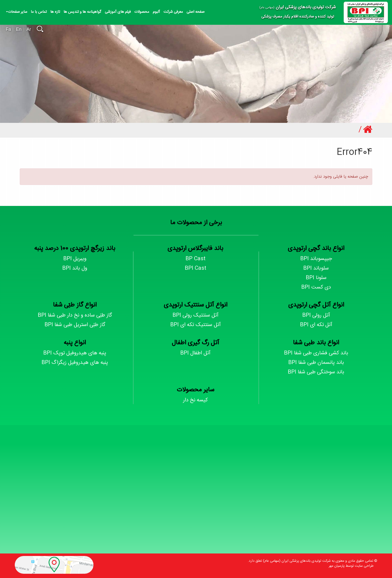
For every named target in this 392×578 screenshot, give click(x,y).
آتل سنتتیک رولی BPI (195, 315)
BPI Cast (195, 268)
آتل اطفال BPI (195, 353)
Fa (8, 29)
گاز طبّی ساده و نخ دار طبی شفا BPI (75, 315)
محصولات (142, 12)
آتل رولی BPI (316, 315)
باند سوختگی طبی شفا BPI (316, 372)
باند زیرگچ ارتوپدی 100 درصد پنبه (75, 249)
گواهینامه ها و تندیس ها (82, 12)
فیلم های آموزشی (118, 12)
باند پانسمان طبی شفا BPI (316, 363)
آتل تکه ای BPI (316, 325)
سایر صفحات (17, 12)
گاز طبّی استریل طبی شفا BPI (75, 325)
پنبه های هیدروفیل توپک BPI (75, 353)
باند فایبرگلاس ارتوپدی (195, 249)
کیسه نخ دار (195, 400)
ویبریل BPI (75, 259)
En (19, 29)
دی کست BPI (316, 287)
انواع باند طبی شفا (316, 343)
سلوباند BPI (316, 268)
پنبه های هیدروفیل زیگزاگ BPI (75, 363)
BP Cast (195, 259)
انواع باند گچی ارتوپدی (316, 249)
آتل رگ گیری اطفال (195, 343)
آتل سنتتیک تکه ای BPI (195, 325)
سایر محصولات (195, 390)
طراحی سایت (364, 566)
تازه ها (55, 12)
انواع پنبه (75, 343)
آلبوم (156, 12)
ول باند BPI (75, 268)
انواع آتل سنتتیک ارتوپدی (195, 305)
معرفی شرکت (173, 12)
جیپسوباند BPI (316, 259)
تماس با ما (39, 12)
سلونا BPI (316, 278)
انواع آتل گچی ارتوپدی (316, 305)
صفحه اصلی (195, 12)
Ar (29, 29)
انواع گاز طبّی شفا (75, 305)
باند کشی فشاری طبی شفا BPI (316, 353)
